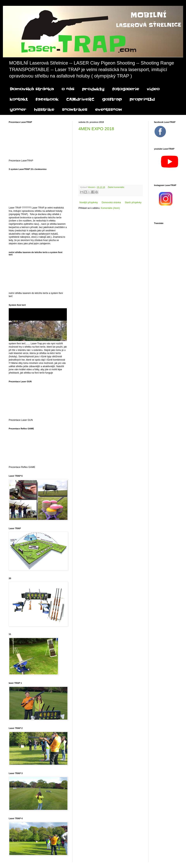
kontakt (19, 99)
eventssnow (109, 110)
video (153, 89)
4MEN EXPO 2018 (96, 129)
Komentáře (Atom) (110, 208)
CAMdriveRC (80, 99)
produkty (93, 89)
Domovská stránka (32, 89)
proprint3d (142, 99)
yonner (18, 110)
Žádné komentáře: (116, 187)
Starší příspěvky (133, 202)
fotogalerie (126, 89)
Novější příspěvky (89, 202)
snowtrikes (75, 110)
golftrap (112, 99)
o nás (68, 89)
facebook (47, 99)
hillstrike (44, 110)
